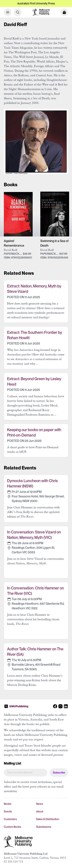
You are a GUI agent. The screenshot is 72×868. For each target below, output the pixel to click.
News (40, 804)
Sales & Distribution (48, 819)
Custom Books (12, 827)
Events (8, 811)
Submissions (44, 827)
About (40, 811)
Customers (10, 819)
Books (8, 804)
